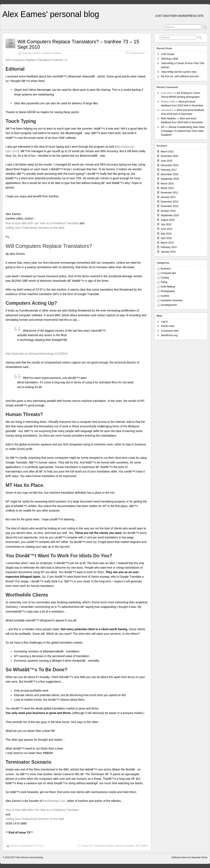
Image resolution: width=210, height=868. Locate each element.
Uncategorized (169, 305)
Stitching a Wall (170, 59)
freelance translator (104, 846)
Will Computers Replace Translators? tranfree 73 (36, 60)
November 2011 (169, 193)
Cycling (165, 278)
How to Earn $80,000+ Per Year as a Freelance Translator (42, 810)
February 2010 (169, 247)
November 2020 (169, 156)
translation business (51, 53)
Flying (164, 282)
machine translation (125, 846)
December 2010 (169, 202)
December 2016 (169, 174)
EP (163, 127)
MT (137, 846)
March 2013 (167, 188)
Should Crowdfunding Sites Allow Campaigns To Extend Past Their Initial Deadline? (183, 131)
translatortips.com (54, 801)
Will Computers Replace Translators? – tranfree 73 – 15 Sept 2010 (78, 44)
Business (27, 53)
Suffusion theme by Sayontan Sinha (189, 857)
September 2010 (170, 215)
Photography (168, 291)
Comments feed (170, 331)
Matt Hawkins (168, 118)
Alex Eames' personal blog (51, 14)
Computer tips (168, 273)
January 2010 (168, 252)
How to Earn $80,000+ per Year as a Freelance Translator (42, 223)
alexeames (27, 846)
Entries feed (168, 326)
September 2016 (170, 179)
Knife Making (168, 287)
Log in (164, 322)
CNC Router (168, 54)
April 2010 (166, 238)
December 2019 (169, 165)
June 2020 (166, 161)
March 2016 (167, 184)
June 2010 (166, 229)
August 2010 (168, 220)
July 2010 (166, 224)
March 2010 (167, 243)
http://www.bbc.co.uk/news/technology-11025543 (37, 354)
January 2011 (168, 197)
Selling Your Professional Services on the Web (35, 228)
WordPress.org (169, 335)
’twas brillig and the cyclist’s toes (179, 72)
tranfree (36, 53)
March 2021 (167, 152)
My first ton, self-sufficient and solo (180, 76)
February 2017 (169, 170)
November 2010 (169, 206)
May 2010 (166, 234)
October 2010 (168, 211)
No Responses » (138, 53)
